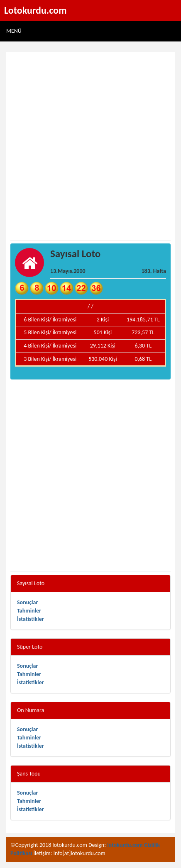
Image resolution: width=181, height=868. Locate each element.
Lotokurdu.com (35, 10)
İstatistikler (31, 619)
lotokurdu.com (125, 845)
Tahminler (29, 611)
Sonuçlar (27, 602)
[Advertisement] (90, 146)
